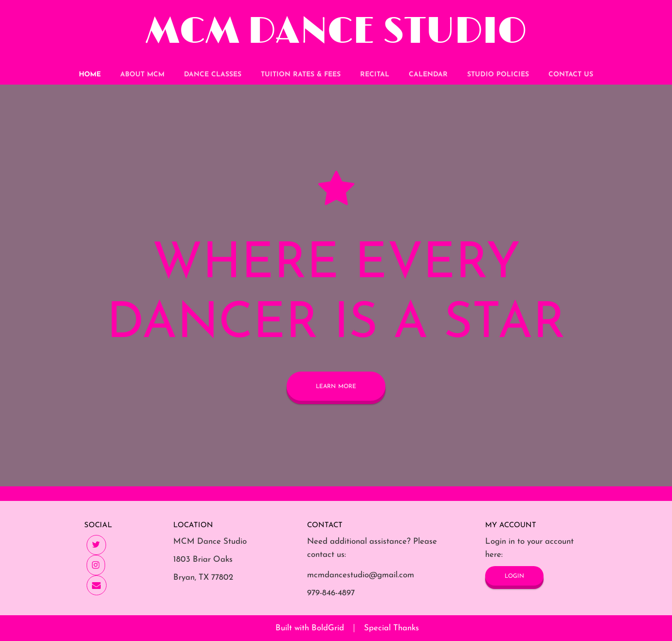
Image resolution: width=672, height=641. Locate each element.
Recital (375, 75)
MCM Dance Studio (336, 32)
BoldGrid (328, 628)
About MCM (142, 75)
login (514, 576)
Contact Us (571, 75)
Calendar (428, 75)
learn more (336, 386)
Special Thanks (391, 628)
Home (90, 75)
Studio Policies (498, 75)
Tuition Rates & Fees (301, 75)
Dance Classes (213, 75)
